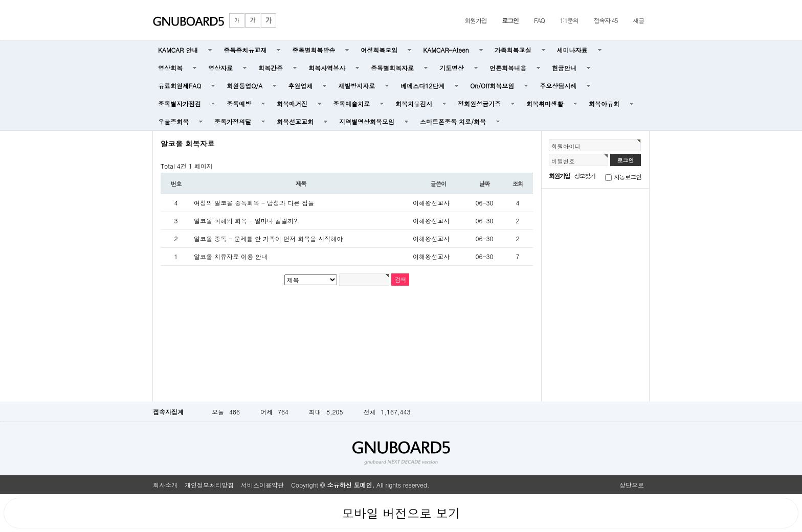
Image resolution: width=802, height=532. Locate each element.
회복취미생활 (545, 103)
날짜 (485, 183)
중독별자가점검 (180, 103)
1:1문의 (569, 20)
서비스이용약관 (262, 485)
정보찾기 (585, 176)
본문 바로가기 (0, 0)
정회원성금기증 (479, 103)
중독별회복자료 (392, 68)
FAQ (539, 20)
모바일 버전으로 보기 (401, 513)
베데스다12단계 (422, 86)
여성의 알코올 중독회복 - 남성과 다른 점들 (254, 203)
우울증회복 (173, 121)
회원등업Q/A (244, 86)
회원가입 (475, 20)
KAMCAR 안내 (178, 50)
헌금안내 (564, 68)
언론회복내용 (508, 68)
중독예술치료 (351, 103)
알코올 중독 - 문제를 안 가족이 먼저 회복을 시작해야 (268, 238)
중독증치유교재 (245, 50)
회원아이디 (566, 146)
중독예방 (239, 103)
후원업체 (300, 86)
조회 (518, 183)
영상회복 (170, 68)
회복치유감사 (414, 103)
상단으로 (632, 485)
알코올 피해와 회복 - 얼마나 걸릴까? (246, 221)
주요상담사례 (558, 86)
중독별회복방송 (314, 50)
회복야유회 (604, 103)
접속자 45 (606, 20)
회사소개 (165, 485)
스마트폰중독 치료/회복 (453, 121)
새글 (638, 20)
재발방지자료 (357, 86)
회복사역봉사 (327, 68)
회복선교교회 (295, 121)
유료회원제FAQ (180, 86)
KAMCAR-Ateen (446, 50)
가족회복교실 (513, 50)
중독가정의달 (233, 121)
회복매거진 (292, 103)
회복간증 (271, 68)
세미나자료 (572, 50)
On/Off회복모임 (492, 86)
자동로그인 (628, 177)
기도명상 (452, 68)
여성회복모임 (379, 50)
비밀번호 (563, 161)
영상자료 (220, 68)
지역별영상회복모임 (367, 121)
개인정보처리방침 (209, 485)
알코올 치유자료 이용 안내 (231, 256)
